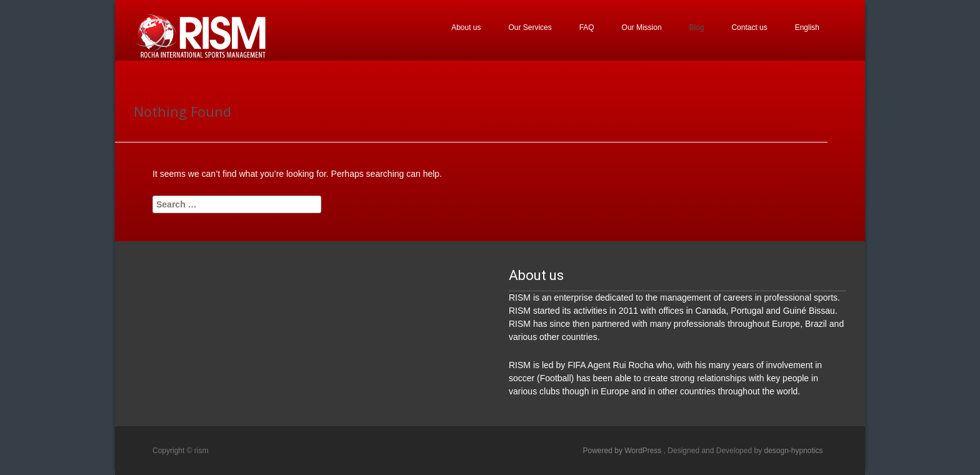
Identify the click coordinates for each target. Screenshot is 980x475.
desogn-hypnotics (793, 451)
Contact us (749, 27)
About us (466, 27)
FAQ (587, 27)
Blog (696, 27)
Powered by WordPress (623, 451)
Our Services (530, 27)
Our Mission (642, 27)
